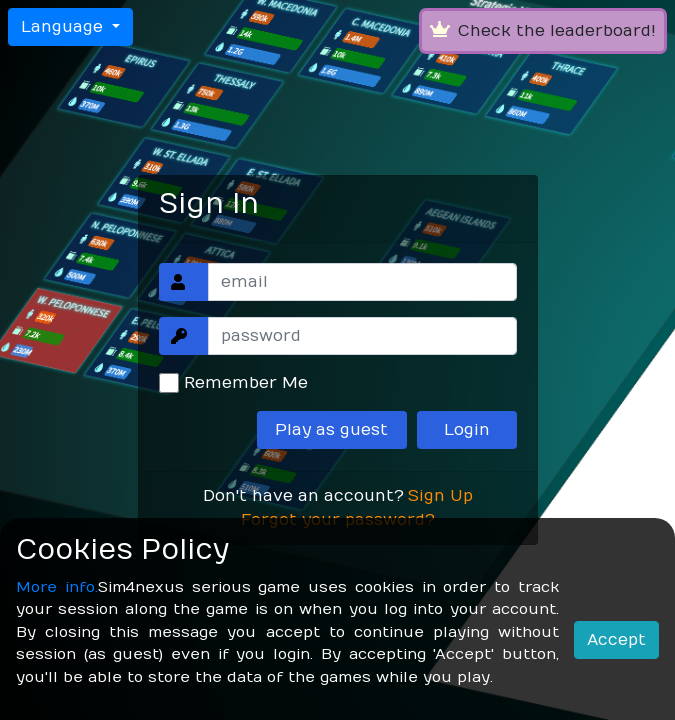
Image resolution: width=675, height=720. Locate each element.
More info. (57, 587)
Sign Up (440, 496)
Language (64, 27)
